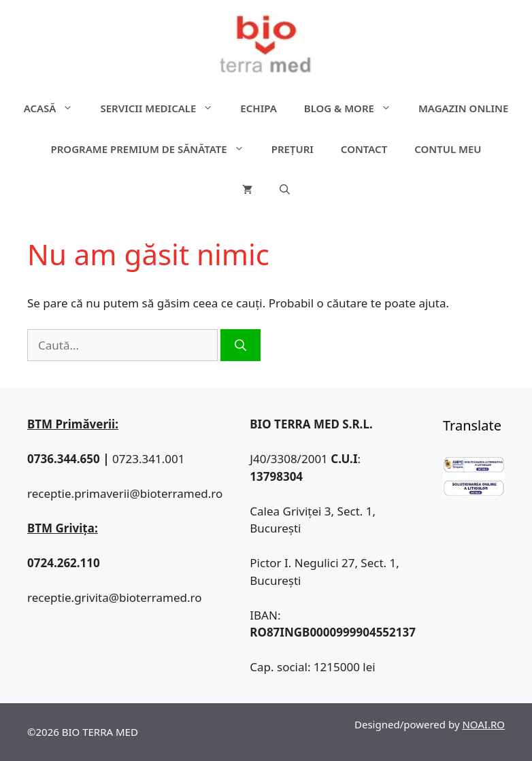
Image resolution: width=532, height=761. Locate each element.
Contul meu (448, 149)
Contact (364, 149)
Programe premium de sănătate (154, 149)
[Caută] (240, 345)
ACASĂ (55, 108)
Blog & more (354, 108)
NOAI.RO (483, 724)
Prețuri (293, 149)
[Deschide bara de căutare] (285, 190)
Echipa (258, 108)
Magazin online (463, 108)
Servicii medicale (163, 108)
